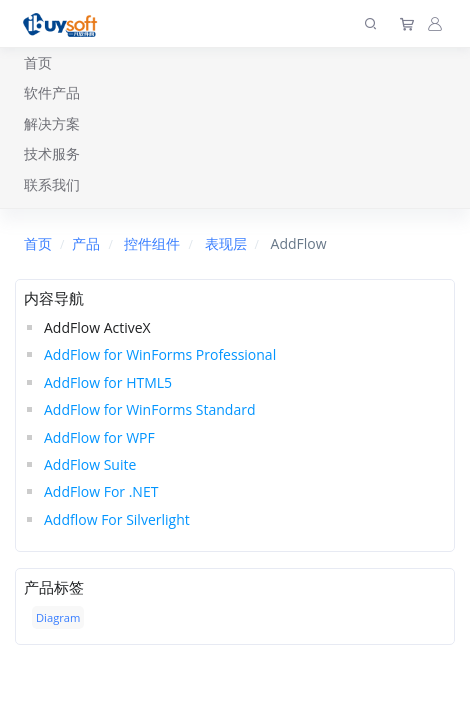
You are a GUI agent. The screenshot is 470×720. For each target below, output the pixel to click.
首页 (38, 62)
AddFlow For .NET (101, 491)
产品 (86, 243)
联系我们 (52, 184)
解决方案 (52, 123)
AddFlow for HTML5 (108, 382)
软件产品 (52, 92)
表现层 (226, 243)
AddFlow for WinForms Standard (150, 409)
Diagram (58, 617)
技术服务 (52, 153)
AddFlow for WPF (99, 437)
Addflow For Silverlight (117, 519)
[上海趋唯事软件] (64, 23)
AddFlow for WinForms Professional (160, 354)
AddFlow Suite (90, 464)
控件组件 (152, 243)
